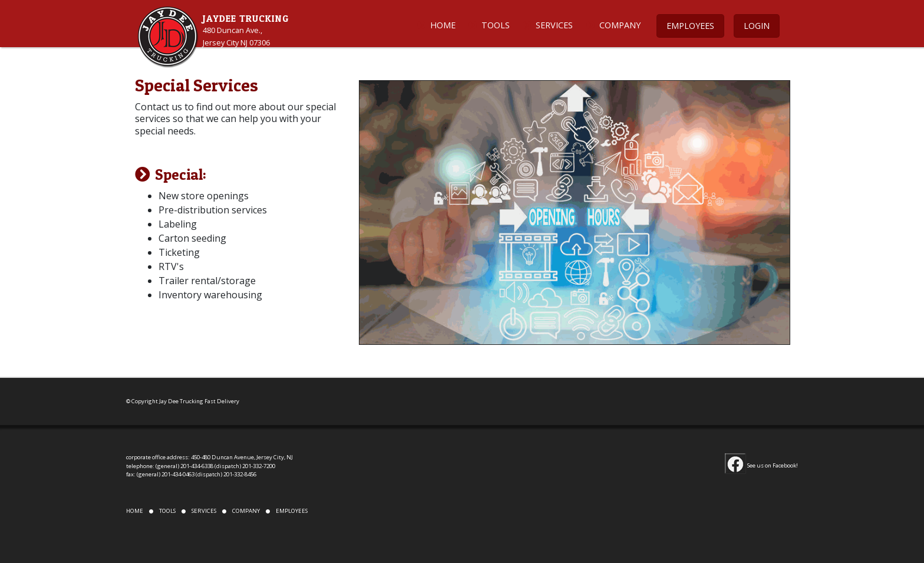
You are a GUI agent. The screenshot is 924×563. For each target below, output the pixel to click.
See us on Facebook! (761, 465)
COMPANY (620, 25)
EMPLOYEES (690, 26)
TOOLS (496, 25)
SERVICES (554, 25)
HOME (443, 25)
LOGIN (757, 26)
